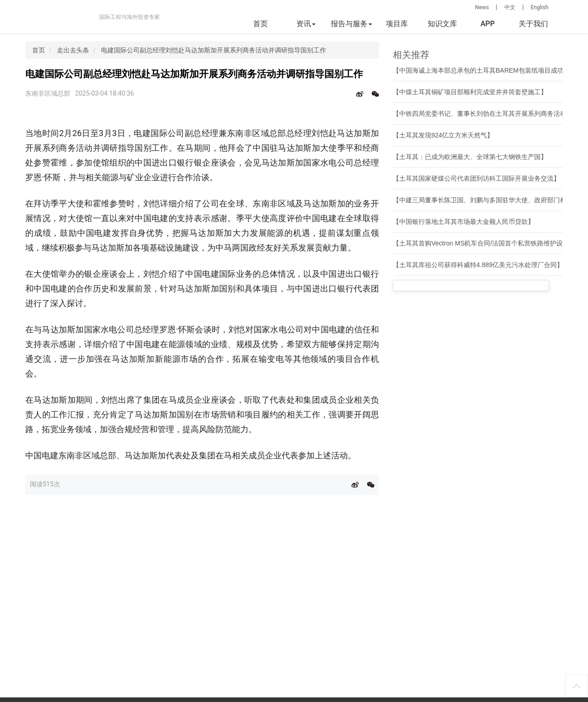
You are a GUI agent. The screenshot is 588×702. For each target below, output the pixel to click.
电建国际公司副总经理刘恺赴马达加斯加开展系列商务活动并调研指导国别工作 (214, 50)
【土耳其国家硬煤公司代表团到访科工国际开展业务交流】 (476, 178)
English (540, 7)
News (482, 7)
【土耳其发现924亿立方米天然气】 (443, 135)
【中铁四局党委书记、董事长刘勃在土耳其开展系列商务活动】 (483, 114)
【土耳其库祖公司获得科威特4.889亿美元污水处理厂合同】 (478, 265)
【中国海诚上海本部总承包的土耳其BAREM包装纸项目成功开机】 (488, 70)
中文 (510, 7)
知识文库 (442, 24)
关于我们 (533, 24)
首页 (260, 24)
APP (488, 24)
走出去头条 (73, 50)
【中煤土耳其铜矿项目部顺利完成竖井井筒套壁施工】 (470, 92)
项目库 (397, 24)
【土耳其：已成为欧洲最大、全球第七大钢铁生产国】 (470, 157)
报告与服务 (351, 24)
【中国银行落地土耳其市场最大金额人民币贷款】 (464, 222)
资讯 (306, 24)
